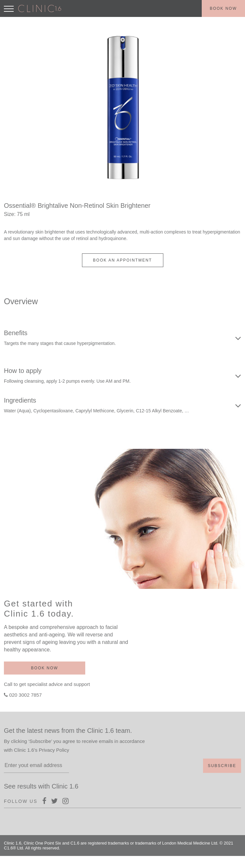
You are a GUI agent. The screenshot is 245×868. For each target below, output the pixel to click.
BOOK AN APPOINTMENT (122, 260)
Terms (229, 861)
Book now (223, 8)
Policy (210, 861)
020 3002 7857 (25, 695)
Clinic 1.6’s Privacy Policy (42, 750)
